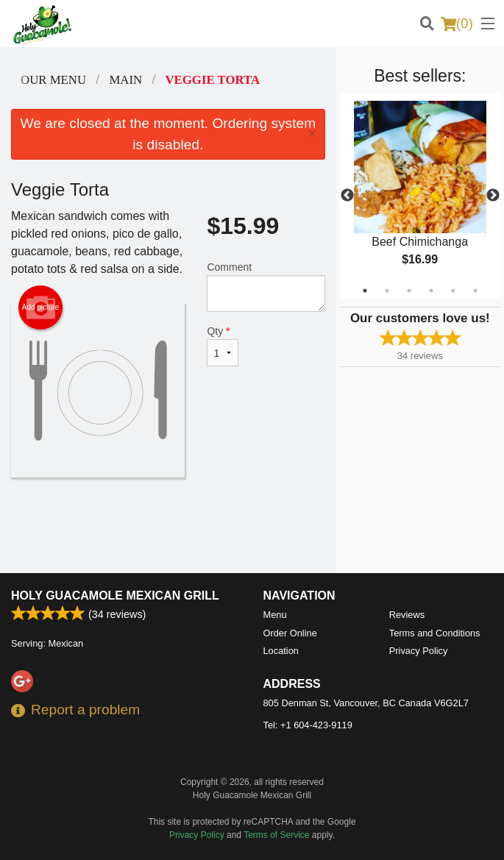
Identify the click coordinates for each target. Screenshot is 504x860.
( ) (457, 24)
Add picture (41, 308)
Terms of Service (276, 835)
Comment (266, 287)
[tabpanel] (420, 196)
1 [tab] (365, 291)
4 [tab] (431, 291)
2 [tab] (387, 291)
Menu (275, 615)
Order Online (290, 633)
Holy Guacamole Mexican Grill (115, 596)
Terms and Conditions (435, 633)
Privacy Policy (419, 651)
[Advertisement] (168, 525)
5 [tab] (453, 291)
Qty (223, 346)
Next (493, 196)
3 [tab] (409, 291)
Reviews (407, 615)
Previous (347, 196)
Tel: (308, 725)
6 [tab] (475, 291)
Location (281, 651)
